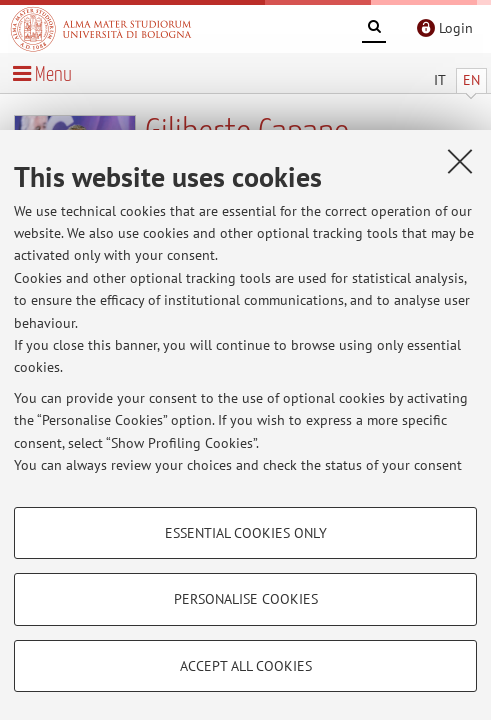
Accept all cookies (246, 666)
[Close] (460, 161)
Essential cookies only (246, 533)
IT (440, 80)
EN (471, 80)
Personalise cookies (246, 599)
